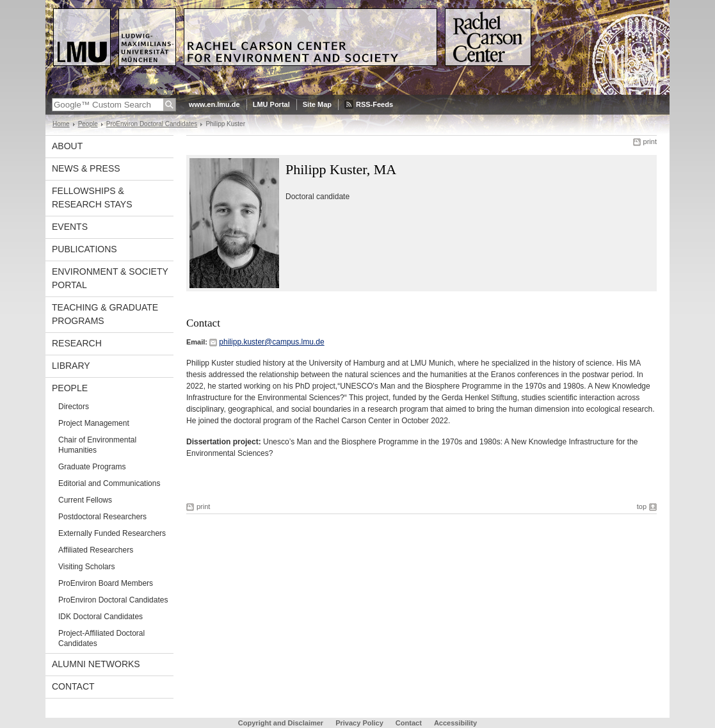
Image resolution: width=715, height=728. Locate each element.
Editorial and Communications (109, 483)
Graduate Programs (92, 467)
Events (70, 227)
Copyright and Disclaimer (281, 723)
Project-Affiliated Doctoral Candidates (101, 638)
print (650, 142)
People (88, 124)
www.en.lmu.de (214, 104)
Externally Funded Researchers (112, 533)
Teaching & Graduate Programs (105, 314)
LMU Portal (271, 104)
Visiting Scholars (87, 567)
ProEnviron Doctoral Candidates (152, 124)
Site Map (317, 104)
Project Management (94, 423)
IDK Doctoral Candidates (100, 617)
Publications (84, 249)
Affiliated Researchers (96, 550)
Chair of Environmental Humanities (97, 445)
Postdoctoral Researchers (102, 517)
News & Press (86, 168)
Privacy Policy (359, 723)
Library (71, 366)
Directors (74, 407)
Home (61, 124)
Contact (73, 686)
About (67, 146)
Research (77, 343)
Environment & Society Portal (110, 278)
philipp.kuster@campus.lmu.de (271, 342)
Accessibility (455, 723)
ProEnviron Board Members (106, 583)
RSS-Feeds (374, 104)
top (642, 506)
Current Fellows (85, 500)
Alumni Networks (96, 664)
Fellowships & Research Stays (92, 198)
